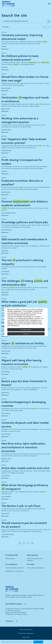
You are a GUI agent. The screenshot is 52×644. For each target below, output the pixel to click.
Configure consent (26, 330)
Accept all (26, 334)
